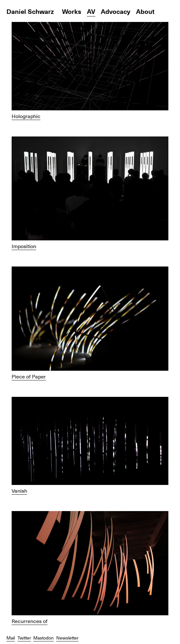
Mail (11, 638)
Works (72, 11)
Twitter (24, 638)
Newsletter (67, 638)
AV (91, 11)
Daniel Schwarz (30, 11)
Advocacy (116, 11)
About (145, 11)
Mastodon (43, 638)
